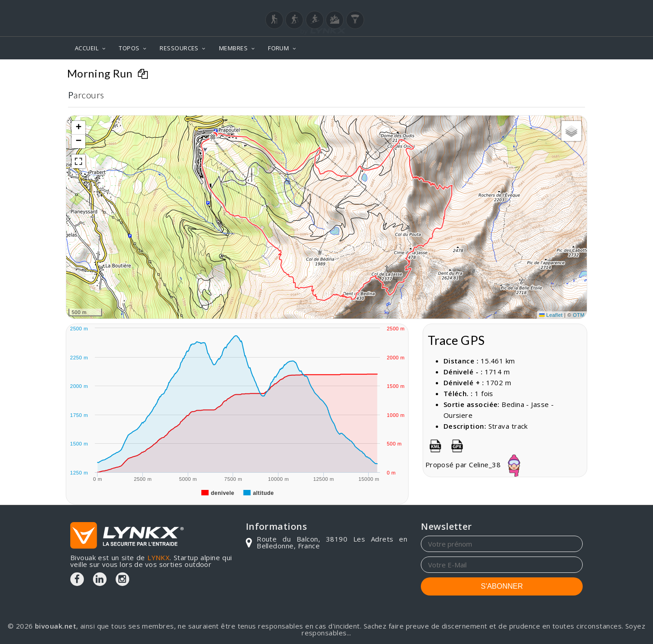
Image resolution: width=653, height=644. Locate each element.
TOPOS (129, 48)
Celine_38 (502, 465)
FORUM (278, 48)
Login (538, 9)
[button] (213, 137)
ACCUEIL (87, 48)
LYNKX (158, 557)
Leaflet (551, 315)
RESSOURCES (179, 48)
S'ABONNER (502, 586)
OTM (579, 315)
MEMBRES (233, 48)
